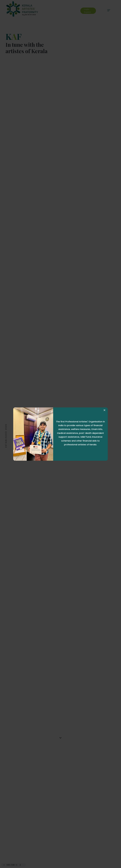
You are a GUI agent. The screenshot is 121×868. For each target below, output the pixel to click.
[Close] (104, 410)
